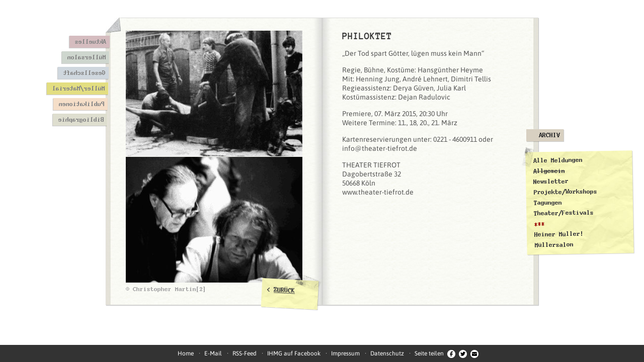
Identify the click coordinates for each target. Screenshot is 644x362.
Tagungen (548, 203)
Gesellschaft (84, 73)
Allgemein (549, 171)
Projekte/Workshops (566, 192)
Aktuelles (90, 42)
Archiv (549, 135)
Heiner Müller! (559, 234)
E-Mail (213, 353)
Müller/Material (78, 88)
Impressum (345, 353)
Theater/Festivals (564, 213)
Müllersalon (86, 57)
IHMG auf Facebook (294, 353)
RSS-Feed (245, 353)
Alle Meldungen (557, 160)
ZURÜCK (285, 290)
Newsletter (551, 181)
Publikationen (81, 104)
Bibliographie (81, 120)
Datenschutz (387, 353)
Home (186, 353)
